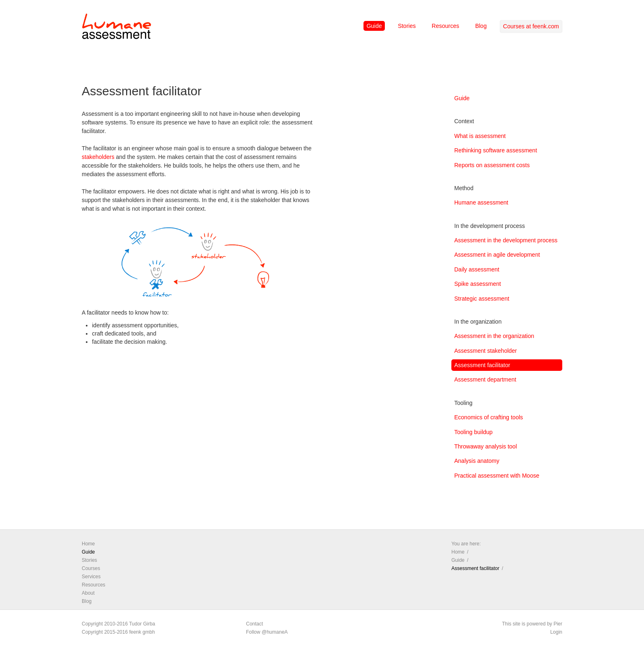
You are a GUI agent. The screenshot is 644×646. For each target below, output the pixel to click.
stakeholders (98, 157)
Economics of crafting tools (489, 417)
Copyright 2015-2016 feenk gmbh (118, 632)
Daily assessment (477, 269)
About (88, 593)
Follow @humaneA (267, 632)
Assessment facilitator (482, 365)
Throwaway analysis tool (486, 446)
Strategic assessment (482, 299)
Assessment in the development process (506, 240)
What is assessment (480, 136)
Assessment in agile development (497, 255)
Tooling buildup (473, 432)
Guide (374, 26)
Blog (481, 26)
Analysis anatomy (477, 461)
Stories (407, 26)
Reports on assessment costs (492, 165)
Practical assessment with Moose (497, 476)
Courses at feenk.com (531, 26)
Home (88, 544)
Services (91, 577)
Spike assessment (478, 284)
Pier (558, 624)
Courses (91, 568)
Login (556, 632)
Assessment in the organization (494, 336)
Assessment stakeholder (486, 351)
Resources (445, 26)
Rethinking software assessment (496, 150)
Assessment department (485, 379)
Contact (254, 624)
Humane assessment (481, 202)
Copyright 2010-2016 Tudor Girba (118, 624)
